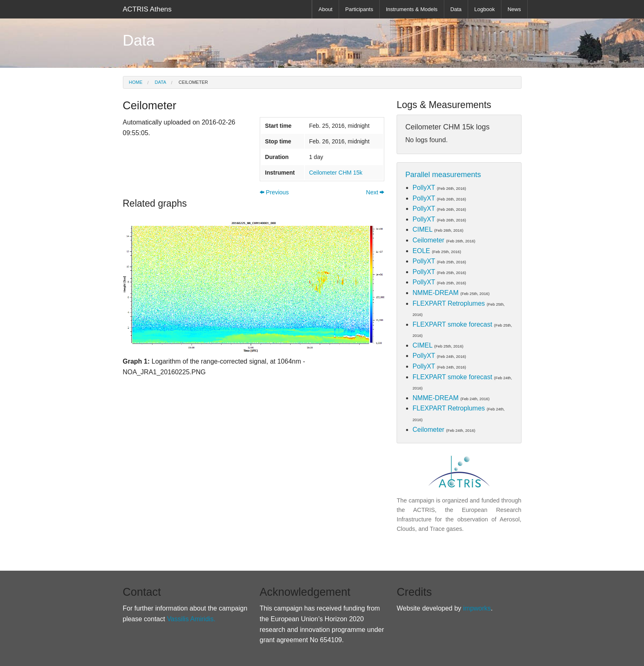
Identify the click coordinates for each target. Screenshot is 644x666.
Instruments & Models (412, 9)
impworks (477, 608)
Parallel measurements (443, 175)
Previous (274, 192)
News (514, 9)
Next (375, 192)
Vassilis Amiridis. (191, 619)
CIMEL (422, 229)
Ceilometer (193, 82)
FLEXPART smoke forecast (452, 324)
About (325, 9)
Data (456, 9)
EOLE (421, 251)
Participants (359, 9)
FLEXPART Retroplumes (449, 303)
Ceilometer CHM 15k (336, 173)
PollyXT (424, 188)
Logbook (485, 9)
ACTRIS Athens (147, 9)
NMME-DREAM (436, 293)
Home (136, 82)
